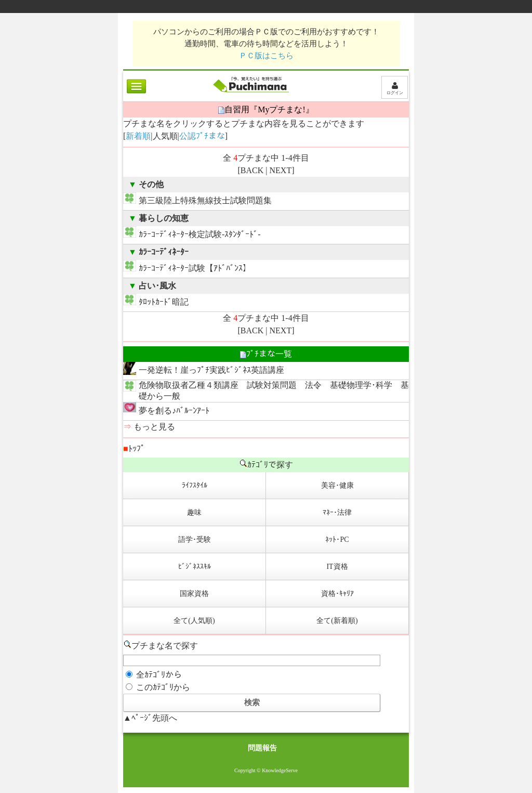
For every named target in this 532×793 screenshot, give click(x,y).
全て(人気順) (194, 621)
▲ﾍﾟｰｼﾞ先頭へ (150, 718)
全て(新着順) (337, 621)
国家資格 (194, 594)
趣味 (194, 512)
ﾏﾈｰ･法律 (337, 512)
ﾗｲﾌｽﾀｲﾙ (195, 485)
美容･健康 (337, 485)
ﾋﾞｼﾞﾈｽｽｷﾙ (195, 567)
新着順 (138, 136)
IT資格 (337, 567)
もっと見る (154, 427)
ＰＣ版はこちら (266, 55)
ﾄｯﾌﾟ (134, 448)
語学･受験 (195, 539)
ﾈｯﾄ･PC (337, 539)
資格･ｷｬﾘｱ (337, 594)
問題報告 (262, 748)
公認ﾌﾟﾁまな (202, 136)
